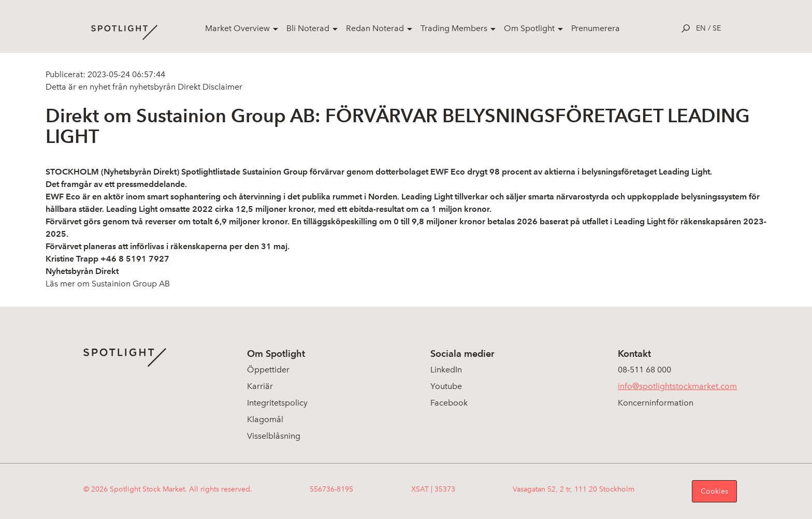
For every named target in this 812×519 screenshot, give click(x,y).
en (701, 28)
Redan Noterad (375, 28)
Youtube (446, 386)
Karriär (260, 386)
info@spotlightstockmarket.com (677, 386)
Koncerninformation (656, 403)
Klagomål (265, 419)
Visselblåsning (274, 436)
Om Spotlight (529, 28)
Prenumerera (596, 28)
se (717, 28)
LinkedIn (446, 370)
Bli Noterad (308, 28)
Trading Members (454, 28)
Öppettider (268, 370)
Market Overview (237, 28)
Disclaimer (221, 87)
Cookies (714, 491)
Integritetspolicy (277, 403)
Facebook (449, 403)
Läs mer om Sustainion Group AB (108, 284)
